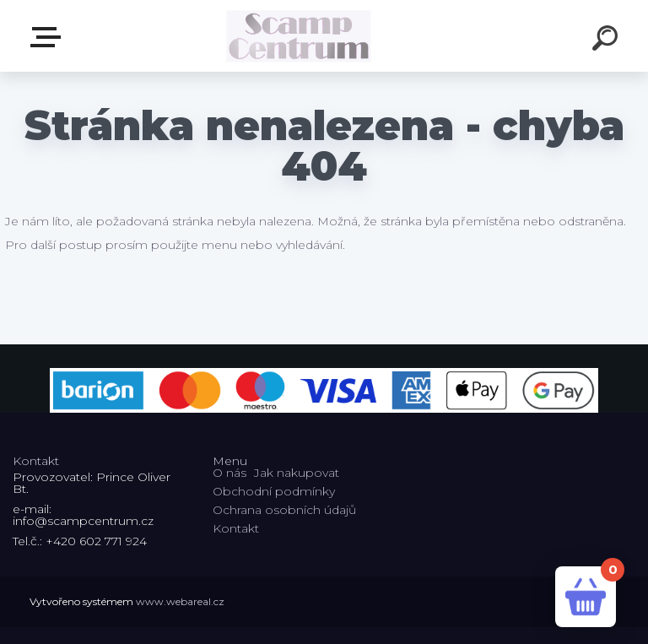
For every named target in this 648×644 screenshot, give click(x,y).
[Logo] (299, 36)
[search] (607, 41)
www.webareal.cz (180, 601)
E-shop (49, 37)
